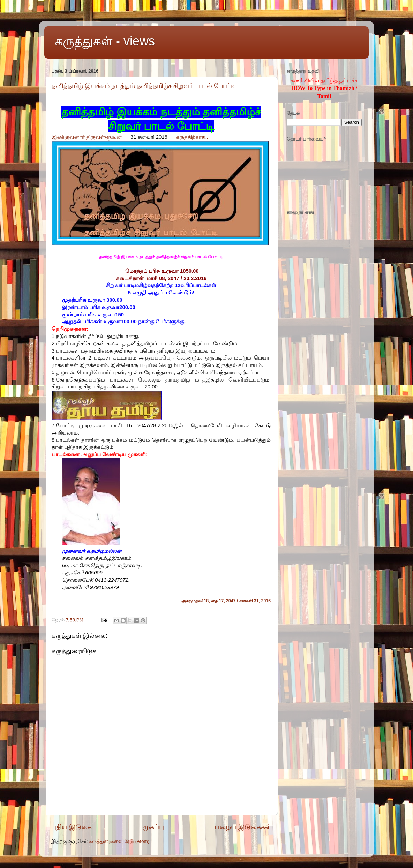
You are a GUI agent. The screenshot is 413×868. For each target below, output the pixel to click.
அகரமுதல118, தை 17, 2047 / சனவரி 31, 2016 (226, 601)
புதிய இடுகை (72, 827)
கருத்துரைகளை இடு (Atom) (119, 841)
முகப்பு (153, 827)
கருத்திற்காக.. (192, 137)
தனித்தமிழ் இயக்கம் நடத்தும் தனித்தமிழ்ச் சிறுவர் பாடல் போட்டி (144, 86)
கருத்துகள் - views (105, 41)
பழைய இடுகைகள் (243, 827)
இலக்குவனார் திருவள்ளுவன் (87, 137)
